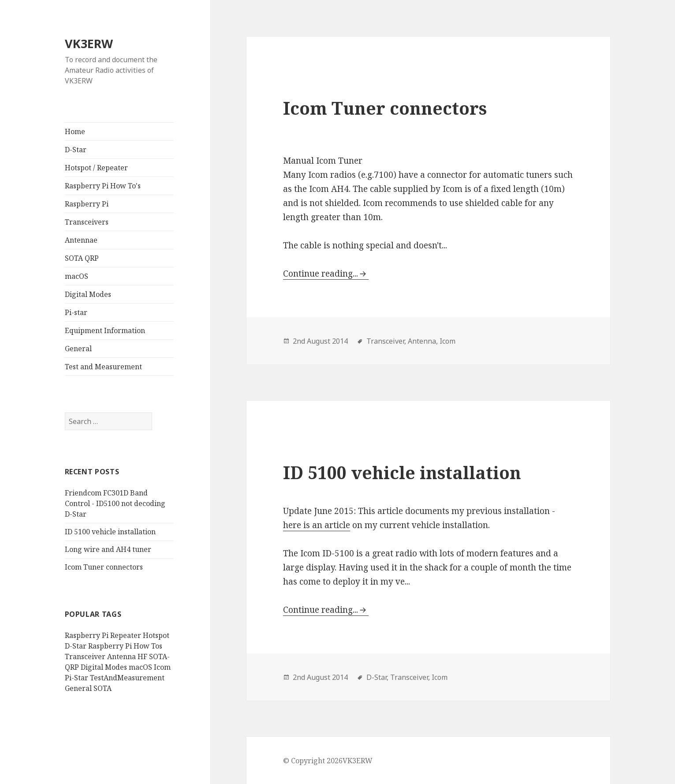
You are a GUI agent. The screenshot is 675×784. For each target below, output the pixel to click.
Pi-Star (76, 678)
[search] (108, 421)
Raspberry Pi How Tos (125, 646)
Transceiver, (386, 341)
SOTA (103, 688)
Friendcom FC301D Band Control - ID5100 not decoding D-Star (115, 503)
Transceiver (85, 656)
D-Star (76, 150)
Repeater (126, 635)
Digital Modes (88, 294)
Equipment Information (105, 330)
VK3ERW (89, 43)
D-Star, (377, 677)
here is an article (317, 525)
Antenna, (423, 341)
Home (75, 131)
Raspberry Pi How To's (103, 186)
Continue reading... (321, 274)
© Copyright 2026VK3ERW (328, 761)
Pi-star (76, 312)
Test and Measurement (103, 367)
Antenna (121, 656)
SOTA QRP (82, 258)
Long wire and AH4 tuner (108, 549)
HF (142, 656)
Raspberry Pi (87, 204)
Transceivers (87, 222)
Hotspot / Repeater (96, 168)
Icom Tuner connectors (104, 567)
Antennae (81, 240)
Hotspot (156, 635)
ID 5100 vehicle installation (110, 532)
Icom (162, 667)
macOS (76, 276)
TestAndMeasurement (127, 678)
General (78, 349)
